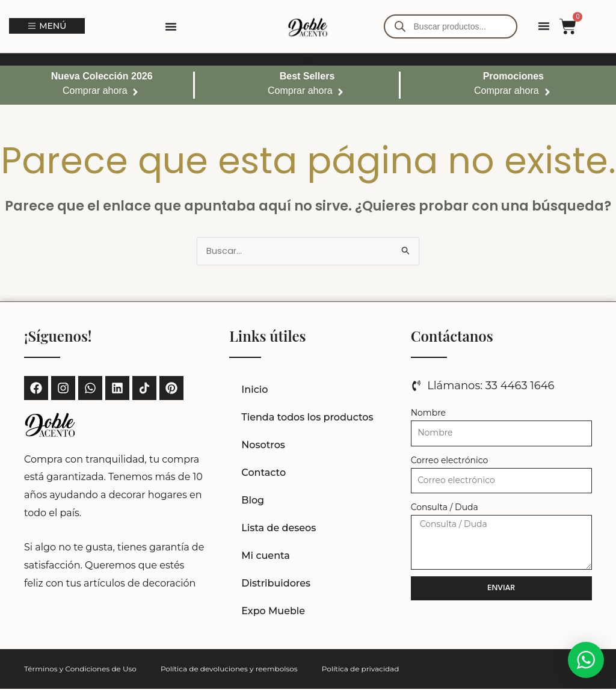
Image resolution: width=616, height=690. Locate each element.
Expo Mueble (273, 612)
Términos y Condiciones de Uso (80, 670)
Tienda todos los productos (307, 418)
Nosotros (263, 446)
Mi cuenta (266, 557)
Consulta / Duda (445, 508)
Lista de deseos (279, 529)
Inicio (254, 391)
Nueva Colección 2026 (102, 76)
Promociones (513, 76)
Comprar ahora (95, 91)
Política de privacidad (361, 670)
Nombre (428, 414)
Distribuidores (276, 584)
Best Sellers (307, 76)
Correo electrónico (450, 461)
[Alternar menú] (171, 26)
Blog (253, 501)
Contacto (263, 474)
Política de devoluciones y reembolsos (229, 670)
